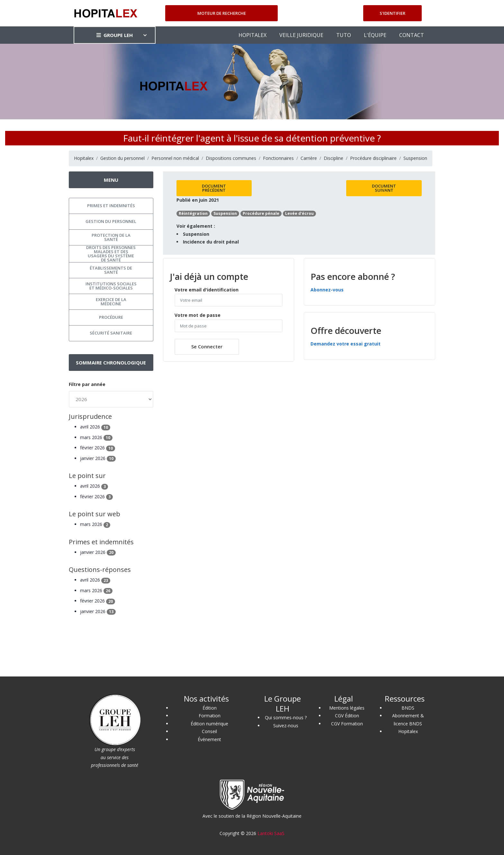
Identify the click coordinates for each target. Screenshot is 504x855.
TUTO (344, 35)
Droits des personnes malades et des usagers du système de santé (111, 254)
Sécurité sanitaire (111, 333)
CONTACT (412, 35)
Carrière (309, 158)
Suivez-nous (286, 726)
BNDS (408, 708)
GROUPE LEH (115, 35)
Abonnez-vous (327, 290)
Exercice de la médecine (111, 302)
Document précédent (214, 188)
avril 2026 (95, 427)
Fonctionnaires (278, 158)
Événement (209, 739)
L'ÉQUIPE (375, 35)
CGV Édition (347, 716)
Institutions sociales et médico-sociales (111, 286)
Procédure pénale (261, 213)
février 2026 (98, 448)
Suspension (415, 158)
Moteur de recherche (222, 13)
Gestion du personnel (122, 158)
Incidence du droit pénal (211, 242)
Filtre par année (87, 384)
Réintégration (193, 213)
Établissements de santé (111, 270)
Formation (210, 716)
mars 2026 (96, 437)
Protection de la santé (111, 237)
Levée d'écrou (299, 213)
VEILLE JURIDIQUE (301, 35)
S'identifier (392, 13)
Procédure (111, 317)
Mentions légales (347, 708)
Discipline (333, 158)
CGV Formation (347, 724)
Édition (210, 708)
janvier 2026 (98, 458)
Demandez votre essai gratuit (346, 344)
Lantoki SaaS (271, 833)
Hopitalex (84, 158)
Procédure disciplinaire (373, 158)
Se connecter (207, 346)
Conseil (209, 731)
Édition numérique (209, 724)
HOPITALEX (252, 35)
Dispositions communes (231, 158)
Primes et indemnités (111, 206)
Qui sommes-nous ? (286, 717)
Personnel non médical (175, 158)
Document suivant (384, 188)
